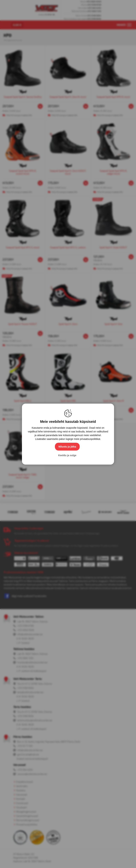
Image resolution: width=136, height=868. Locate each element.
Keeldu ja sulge (67, 455)
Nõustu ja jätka (67, 447)
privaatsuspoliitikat (90, 439)
